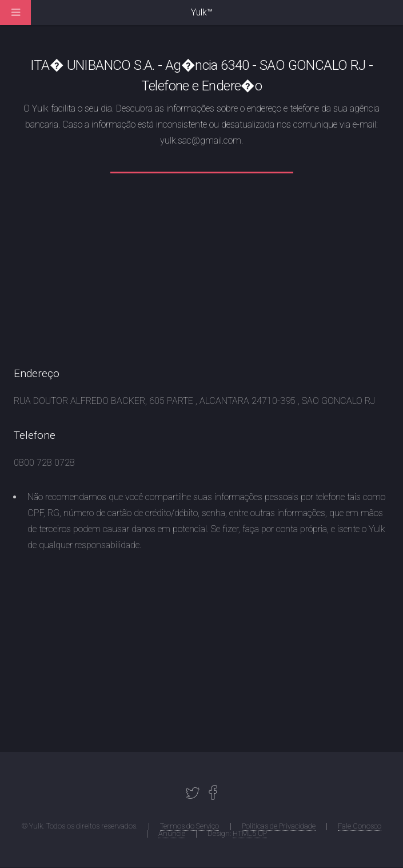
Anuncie (172, 833)
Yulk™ (202, 12)
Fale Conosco (360, 826)
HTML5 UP (250, 833)
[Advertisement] (202, 277)
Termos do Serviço (189, 826)
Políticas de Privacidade (279, 826)
